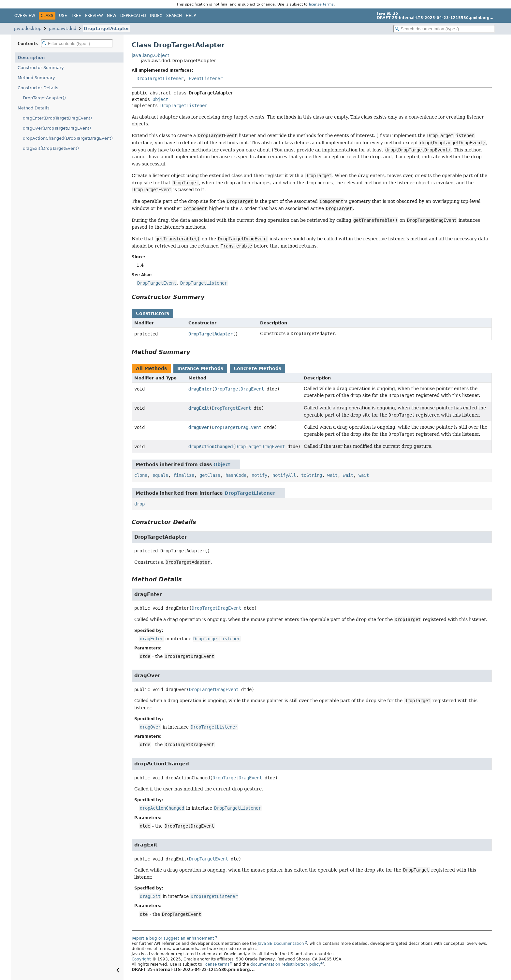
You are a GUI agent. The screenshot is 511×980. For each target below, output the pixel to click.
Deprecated (133, 16)
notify (259, 475)
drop (139, 504)
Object (160, 99)
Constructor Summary (41, 68)
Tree (76, 16)
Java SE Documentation (281, 944)
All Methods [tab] (151, 368)
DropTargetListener (160, 78)
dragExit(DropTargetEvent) (51, 148)
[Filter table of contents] (77, 43)
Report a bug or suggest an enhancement (173, 938)
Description (31, 57)
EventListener (206, 78)
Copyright (141, 959)
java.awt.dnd (63, 28)
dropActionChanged (211, 447)
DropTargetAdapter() (44, 98)
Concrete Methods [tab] (257, 368)
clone (141, 475)
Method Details (34, 108)
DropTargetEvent (231, 408)
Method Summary (36, 78)
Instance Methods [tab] (200, 368)
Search (174, 16)
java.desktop (28, 28)
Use (63, 16)
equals (160, 475)
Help (191, 16)
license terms (321, 4)
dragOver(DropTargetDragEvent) (57, 128)
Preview (94, 16)
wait (332, 475)
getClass (210, 475)
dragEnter (200, 389)
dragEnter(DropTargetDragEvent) (57, 118)
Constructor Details (38, 88)
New (112, 16)
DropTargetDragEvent (239, 389)
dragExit (199, 408)
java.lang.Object (150, 55)
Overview (25, 16)
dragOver (199, 427)
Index (156, 16)
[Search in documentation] (444, 29)
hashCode (236, 475)
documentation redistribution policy (285, 964)
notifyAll (284, 475)
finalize (184, 475)
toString (312, 475)
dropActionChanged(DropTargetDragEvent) (68, 138)
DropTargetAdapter (106, 28)
